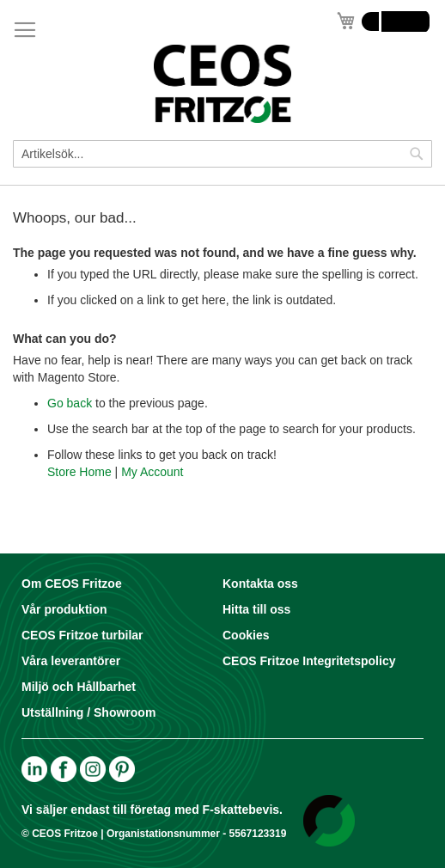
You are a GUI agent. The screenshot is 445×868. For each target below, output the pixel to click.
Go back (70, 403)
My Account (152, 472)
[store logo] (222, 84)
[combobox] (222, 154)
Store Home (79, 472)
